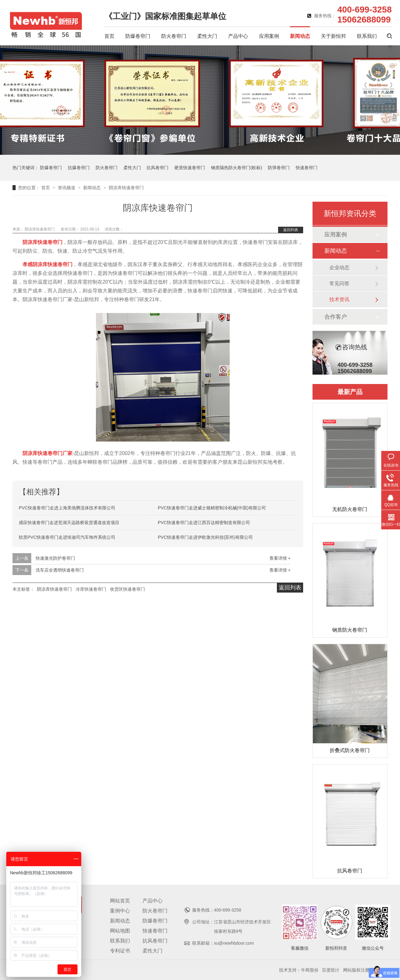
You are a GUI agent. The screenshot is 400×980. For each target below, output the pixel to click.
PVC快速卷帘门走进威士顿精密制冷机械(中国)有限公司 (212, 508)
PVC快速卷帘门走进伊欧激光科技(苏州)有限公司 (205, 537)
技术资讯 (339, 299)
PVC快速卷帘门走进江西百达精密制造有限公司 (204, 523)
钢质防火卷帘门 (350, 630)
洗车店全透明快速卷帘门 (60, 570)
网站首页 (120, 901)
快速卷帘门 (307, 168)
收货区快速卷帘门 (127, 589)
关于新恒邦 (333, 36)
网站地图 (120, 931)
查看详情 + (280, 558)
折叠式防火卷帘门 (350, 750)
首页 (109, 36)
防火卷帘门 (174, 36)
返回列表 (291, 230)
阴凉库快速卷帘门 (126, 188)
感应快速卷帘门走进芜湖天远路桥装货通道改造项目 (69, 523)
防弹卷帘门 (279, 168)
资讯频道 (67, 188)
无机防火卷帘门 (350, 509)
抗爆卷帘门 (79, 168)
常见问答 (339, 283)
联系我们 (367, 36)
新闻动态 (300, 36)
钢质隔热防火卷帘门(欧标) (236, 168)
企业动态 (339, 268)
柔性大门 (207, 36)
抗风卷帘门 (157, 168)
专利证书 (120, 951)
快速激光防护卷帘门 (55, 558)
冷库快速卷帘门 (91, 589)
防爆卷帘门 (138, 36)
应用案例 (269, 36)
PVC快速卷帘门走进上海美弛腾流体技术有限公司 (67, 508)
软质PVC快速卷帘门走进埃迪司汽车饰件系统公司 (67, 537)
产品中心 (238, 36)
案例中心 (120, 911)
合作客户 (336, 317)
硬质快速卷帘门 (190, 168)
